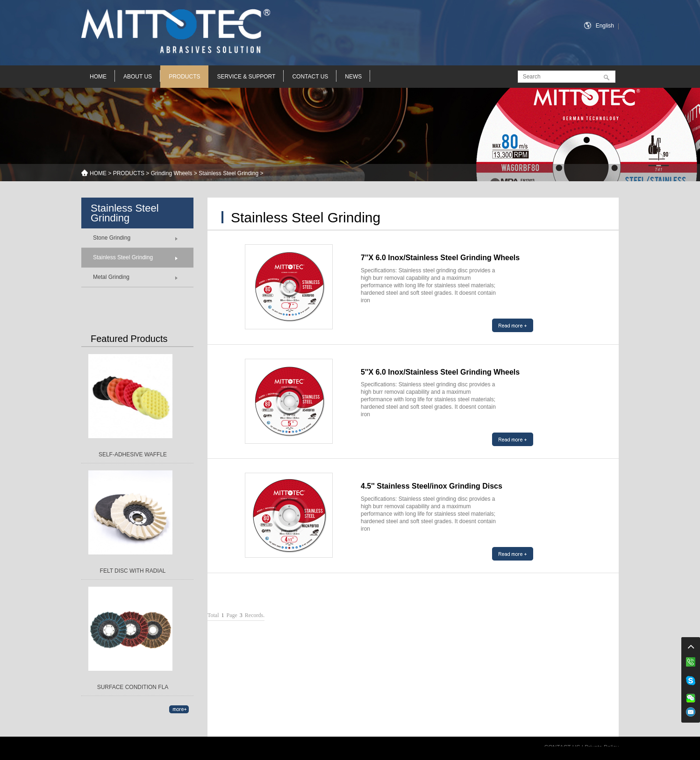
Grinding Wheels (172, 173)
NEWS (353, 77)
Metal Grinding (111, 277)
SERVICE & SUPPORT (246, 77)
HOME (98, 77)
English (605, 26)
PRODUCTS (184, 77)
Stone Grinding (112, 238)
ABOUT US (138, 77)
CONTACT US (310, 77)
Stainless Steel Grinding (229, 173)
